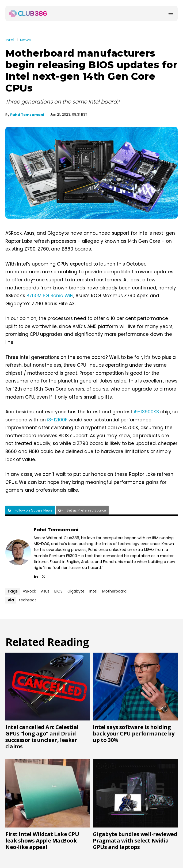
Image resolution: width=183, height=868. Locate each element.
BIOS (58, 591)
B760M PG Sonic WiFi (50, 296)
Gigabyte (76, 591)
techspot (28, 600)
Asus (45, 591)
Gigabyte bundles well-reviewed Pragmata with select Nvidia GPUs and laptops (135, 841)
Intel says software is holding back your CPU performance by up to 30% (134, 733)
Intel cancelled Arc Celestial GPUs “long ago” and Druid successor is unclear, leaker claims (42, 737)
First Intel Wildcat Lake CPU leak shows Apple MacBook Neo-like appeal (42, 841)
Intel (10, 40)
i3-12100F (57, 420)
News (25, 40)
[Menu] (171, 14)
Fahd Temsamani (27, 115)
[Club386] (28, 13)
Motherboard (114, 591)
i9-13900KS (146, 412)
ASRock (29, 591)
